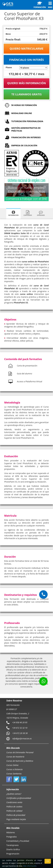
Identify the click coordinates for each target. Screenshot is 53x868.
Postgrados (12, 837)
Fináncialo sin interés (26, 60)
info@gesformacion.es (22, 739)
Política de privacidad (16, 815)
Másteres (11, 832)
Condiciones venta (14, 802)
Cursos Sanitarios (14, 774)
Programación (13, 854)
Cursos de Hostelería (15, 757)
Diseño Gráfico (13, 849)
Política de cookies (14, 807)
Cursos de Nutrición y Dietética (20, 761)
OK (48, 861)
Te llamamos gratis (26, 94)
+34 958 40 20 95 (20, 722)
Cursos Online (12, 765)
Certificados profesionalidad (19, 798)
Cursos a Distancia (14, 769)
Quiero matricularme (26, 49)
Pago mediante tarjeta (16, 819)
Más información (30, 866)
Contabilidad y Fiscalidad (18, 841)
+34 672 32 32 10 (20, 728)
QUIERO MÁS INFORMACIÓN (27, 83)
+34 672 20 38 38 (20, 733)
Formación (40, 5)
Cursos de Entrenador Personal (20, 752)
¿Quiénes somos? (14, 794)
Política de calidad (14, 811)
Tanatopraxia (12, 845)
